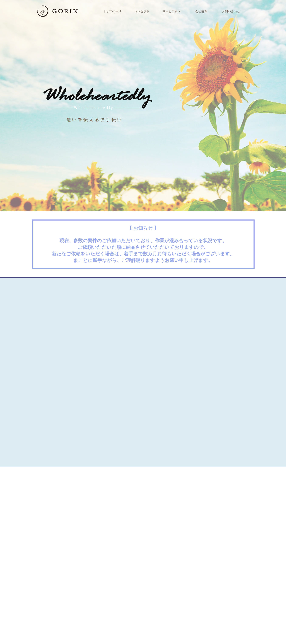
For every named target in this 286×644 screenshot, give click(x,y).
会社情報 (201, 11)
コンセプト (142, 11)
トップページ (112, 11)
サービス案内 (172, 11)
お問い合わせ (231, 11)
